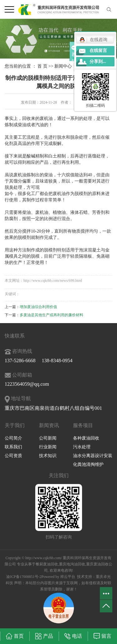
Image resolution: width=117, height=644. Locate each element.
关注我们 (59, 475)
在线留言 (98, 51)
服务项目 (83, 425)
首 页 (42, 66)
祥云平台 (68, 577)
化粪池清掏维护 (88, 464)
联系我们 (13, 447)
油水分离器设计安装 (93, 456)
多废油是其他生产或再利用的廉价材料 (51, 315)
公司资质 (13, 456)
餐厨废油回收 (47, 564)
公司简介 (13, 438)
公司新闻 (48, 438)
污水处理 (82, 447)
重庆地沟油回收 (72, 564)
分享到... (98, 62)
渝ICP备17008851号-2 (24, 577)
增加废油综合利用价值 (38, 307)
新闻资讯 (49, 425)
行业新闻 (48, 447)
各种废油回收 (86, 438)
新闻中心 (63, 66)
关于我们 (15, 425)
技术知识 (48, 456)
